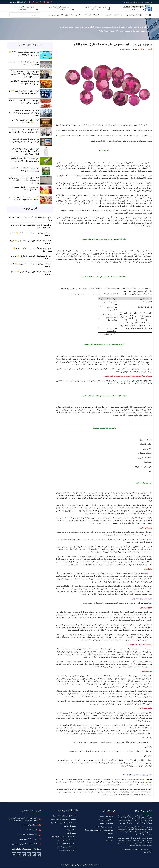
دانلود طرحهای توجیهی (114, 15)
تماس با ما (110, 841)
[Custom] (29, 2)
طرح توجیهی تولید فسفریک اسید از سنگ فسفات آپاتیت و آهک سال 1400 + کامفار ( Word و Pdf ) (24, 151)
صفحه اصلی (109, 834)
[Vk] (33, 2)
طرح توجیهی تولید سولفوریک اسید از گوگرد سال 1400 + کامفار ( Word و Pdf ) (24, 140)
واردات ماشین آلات (92, 15)
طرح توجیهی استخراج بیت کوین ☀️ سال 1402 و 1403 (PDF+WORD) (24, 92)
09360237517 (146, 2)
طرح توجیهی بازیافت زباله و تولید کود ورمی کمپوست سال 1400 (25, 169)
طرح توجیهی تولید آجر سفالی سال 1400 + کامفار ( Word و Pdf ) (24, 102)
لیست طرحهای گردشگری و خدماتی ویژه (63, 823)
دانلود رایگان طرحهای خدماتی (67, 847)
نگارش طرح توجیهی (134, 15)
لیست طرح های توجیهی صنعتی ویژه (64, 816)
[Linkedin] (44, 2)
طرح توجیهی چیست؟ (106, 816)
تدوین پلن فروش (57, 15)
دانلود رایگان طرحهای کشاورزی (66, 844)
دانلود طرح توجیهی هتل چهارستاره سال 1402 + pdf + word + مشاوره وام (24, 198)
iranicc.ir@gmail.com (131, 2)
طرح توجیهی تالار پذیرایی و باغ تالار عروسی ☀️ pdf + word (26, 121)
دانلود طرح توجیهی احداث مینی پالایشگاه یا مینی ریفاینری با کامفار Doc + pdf (24, 113)
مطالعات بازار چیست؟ (106, 823)
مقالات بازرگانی (71, 833)
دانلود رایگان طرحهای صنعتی (67, 840)
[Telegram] (39, 854)
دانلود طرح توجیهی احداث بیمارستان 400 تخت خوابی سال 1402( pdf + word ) (24, 132)
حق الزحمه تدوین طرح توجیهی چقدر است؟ (99, 830)
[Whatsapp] (37, 2)
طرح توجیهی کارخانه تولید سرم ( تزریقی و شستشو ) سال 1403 (24, 63)
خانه (149, 15)
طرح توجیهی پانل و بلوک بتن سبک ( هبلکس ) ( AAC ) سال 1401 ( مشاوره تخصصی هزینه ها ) (25, 74)
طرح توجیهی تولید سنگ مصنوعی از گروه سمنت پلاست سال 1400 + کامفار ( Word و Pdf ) (24, 180)
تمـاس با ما (14, 2)
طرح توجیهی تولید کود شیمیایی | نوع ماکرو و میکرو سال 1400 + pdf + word (25, 160)
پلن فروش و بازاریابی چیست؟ (104, 827)
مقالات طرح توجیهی (70, 826)
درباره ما (23, 2)
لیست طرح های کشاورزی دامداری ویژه (64, 819)
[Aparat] (34, 854)
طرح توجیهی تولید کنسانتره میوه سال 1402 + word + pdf (25, 189)
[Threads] (52, 2)
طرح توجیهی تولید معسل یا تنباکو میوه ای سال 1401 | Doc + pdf (24, 82)
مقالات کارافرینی (71, 830)
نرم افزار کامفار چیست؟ (106, 820)
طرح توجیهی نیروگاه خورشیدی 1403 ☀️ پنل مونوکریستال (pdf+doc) (24, 53)
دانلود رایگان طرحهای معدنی (67, 850)
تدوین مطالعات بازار (73, 15)
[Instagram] (41, 2)
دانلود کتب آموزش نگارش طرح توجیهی (64, 837)
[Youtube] (48, 2)
